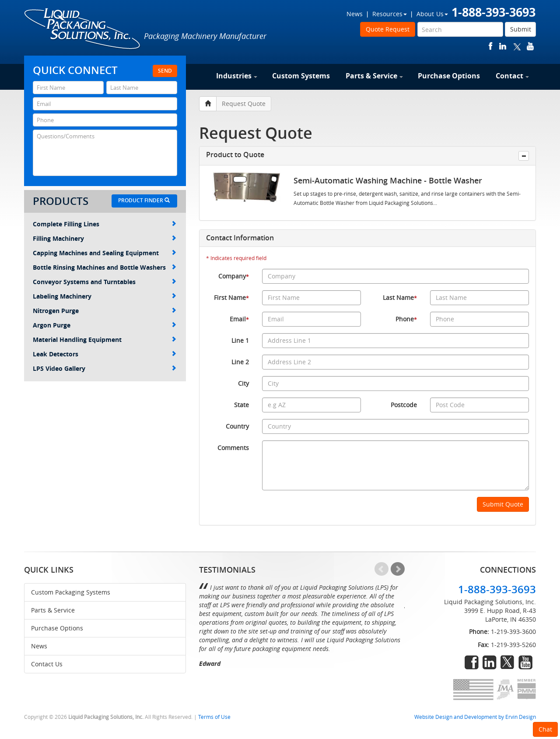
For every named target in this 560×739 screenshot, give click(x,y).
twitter (517, 46)
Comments (233, 448)
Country (237, 426)
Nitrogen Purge (105, 311)
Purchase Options (449, 76)
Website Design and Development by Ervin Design (475, 717)
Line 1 (240, 340)
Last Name (400, 297)
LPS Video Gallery (105, 368)
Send (165, 71)
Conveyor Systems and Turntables (105, 282)
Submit (521, 29)
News (355, 14)
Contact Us (47, 664)
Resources (390, 14)
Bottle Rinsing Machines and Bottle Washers (105, 267)
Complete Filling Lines (105, 224)
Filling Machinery (105, 238)
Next (398, 569)
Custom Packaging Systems (71, 592)
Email (239, 319)
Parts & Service (374, 76)
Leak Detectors (105, 354)
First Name (231, 297)
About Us (432, 14)
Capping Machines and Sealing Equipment (105, 253)
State (241, 405)
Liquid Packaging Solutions (83, 29)
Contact (512, 76)
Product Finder (144, 200)
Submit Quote (503, 504)
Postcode (404, 405)
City (243, 383)
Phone (406, 319)
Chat (545, 729)
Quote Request (388, 29)
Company (234, 276)
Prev (381, 569)
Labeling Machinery (105, 296)
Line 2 (240, 362)
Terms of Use (214, 717)
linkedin (503, 46)
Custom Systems (301, 76)
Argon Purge (105, 325)
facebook (491, 46)
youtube (530, 46)
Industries (237, 76)
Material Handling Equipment (105, 340)
